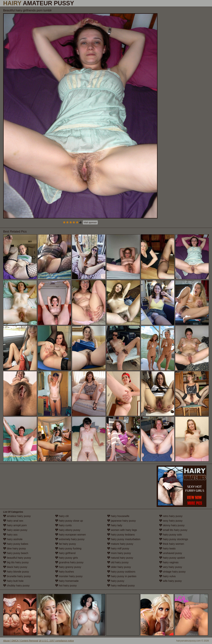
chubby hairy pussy (16, 586)
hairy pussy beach (16, 553)
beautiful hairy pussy (17, 558)
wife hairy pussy (170, 581)
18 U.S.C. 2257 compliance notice (56, 641)
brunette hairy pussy (17, 576)
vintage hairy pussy (172, 572)
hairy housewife (118, 516)
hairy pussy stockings (174, 539)
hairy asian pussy (15, 530)
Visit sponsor (90, 222)
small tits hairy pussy (173, 530)
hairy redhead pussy (121, 586)
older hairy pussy (119, 567)
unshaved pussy (171, 553)
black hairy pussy (15, 567)
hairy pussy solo (171, 535)
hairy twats (167, 548)
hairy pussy (116, 581)
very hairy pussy (171, 567)
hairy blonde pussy (16, 572)
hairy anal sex (13, 521)
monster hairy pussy (69, 576)
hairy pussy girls (66, 558)
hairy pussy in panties (122, 576)
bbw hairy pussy (14, 548)
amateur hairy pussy (17, 516)
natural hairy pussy (120, 558)
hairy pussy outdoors (121, 572)
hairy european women (70, 535)
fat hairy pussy (66, 544)
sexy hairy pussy (171, 521)
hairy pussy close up (69, 521)
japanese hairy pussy (121, 521)
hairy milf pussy (118, 548)
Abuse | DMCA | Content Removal (21, 641)
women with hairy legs (122, 530)
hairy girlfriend (65, 553)
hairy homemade (67, 581)
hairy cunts (63, 525)
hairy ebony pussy (68, 530)
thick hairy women (172, 544)
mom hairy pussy (119, 553)
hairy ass (10, 535)
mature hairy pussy (120, 544)
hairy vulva (167, 576)
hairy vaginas (169, 562)
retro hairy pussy (171, 516)
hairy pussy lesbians (121, 535)
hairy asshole (13, 539)
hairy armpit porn (15, 525)
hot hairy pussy (66, 586)
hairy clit (62, 516)
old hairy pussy (118, 562)
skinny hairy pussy (172, 525)
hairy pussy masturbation (124, 539)
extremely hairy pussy (70, 539)
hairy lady (115, 525)
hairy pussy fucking (68, 548)
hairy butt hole (13, 581)
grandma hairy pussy (69, 562)
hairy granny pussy (68, 567)
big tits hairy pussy (16, 562)
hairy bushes (65, 572)
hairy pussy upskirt (172, 558)
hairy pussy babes (16, 544)
